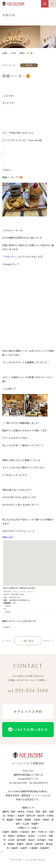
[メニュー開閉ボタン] (52, 4)
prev (9, 641)
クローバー (10, 257)
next (47, 641)
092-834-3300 (20, 783)
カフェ (19, 621)
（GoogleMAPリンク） (28, 779)
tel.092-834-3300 (28, 691)
